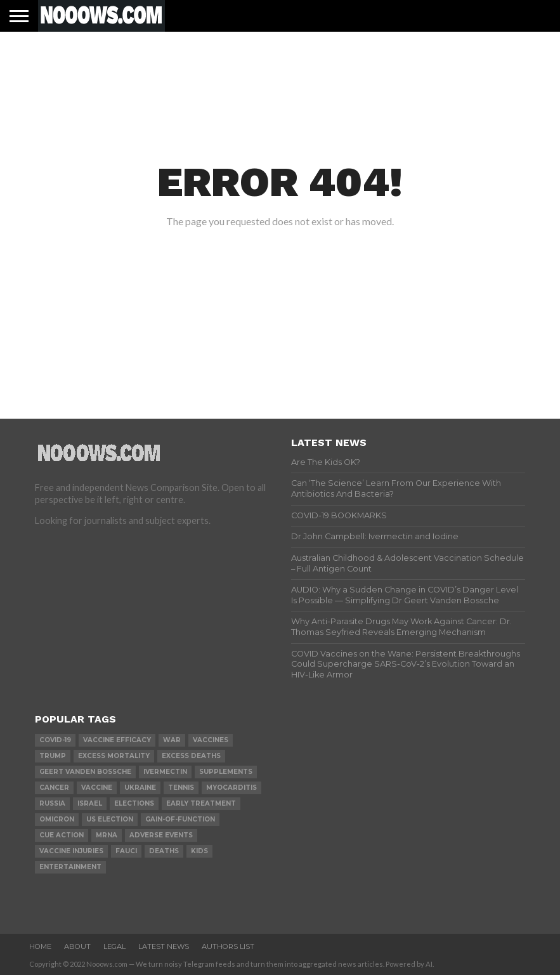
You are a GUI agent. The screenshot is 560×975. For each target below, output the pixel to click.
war (172, 740)
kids (199, 851)
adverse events (161, 835)
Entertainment (70, 867)
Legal (114, 946)
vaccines (211, 740)
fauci (126, 851)
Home (40, 946)
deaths (164, 851)
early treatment (201, 803)
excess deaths (191, 756)
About (77, 946)
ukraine (140, 788)
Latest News (164, 946)
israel (90, 803)
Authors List (228, 946)
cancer (54, 788)
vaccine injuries (71, 851)
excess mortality (114, 756)
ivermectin (165, 772)
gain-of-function (180, 819)
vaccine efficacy (117, 740)
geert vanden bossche (85, 772)
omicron (57, 819)
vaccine (97, 788)
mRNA (107, 835)
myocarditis (231, 788)
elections (134, 803)
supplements (226, 772)
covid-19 (55, 740)
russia (52, 803)
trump (53, 756)
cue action (62, 835)
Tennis (181, 788)
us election (110, 819)
